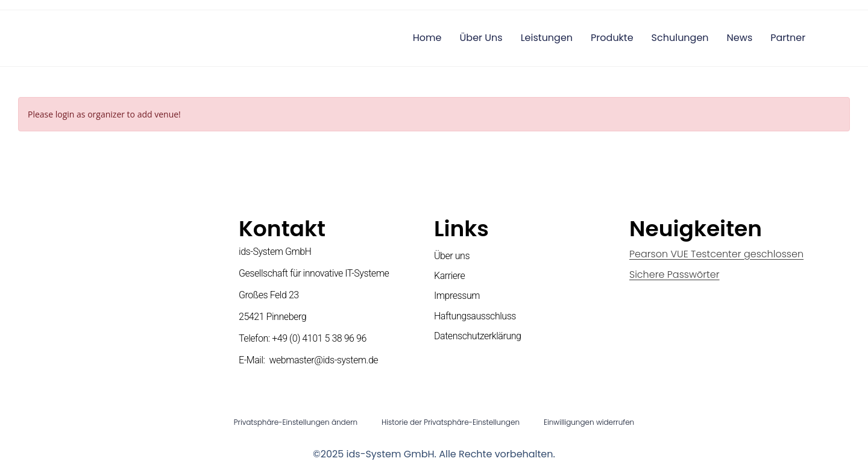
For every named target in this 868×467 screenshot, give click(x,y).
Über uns (481, 38)
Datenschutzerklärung (478, 336)
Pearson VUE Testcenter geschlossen (716, 254)
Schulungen (680, 38)
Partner (788, 38)
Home (427, 38)
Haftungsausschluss (475, 316)
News (740, 38)
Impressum (457, 296)
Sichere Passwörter (675, 274)
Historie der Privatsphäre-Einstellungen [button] (451, 422)
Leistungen (547, 38)
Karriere (449, 276)
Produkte (612, 38)
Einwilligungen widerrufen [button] (589, 422)
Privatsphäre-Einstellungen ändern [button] (296, 422)
